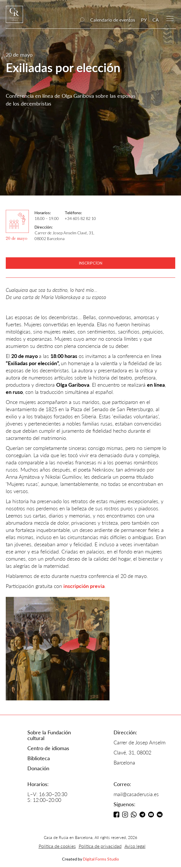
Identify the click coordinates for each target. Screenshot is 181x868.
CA (156, 20)
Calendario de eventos (113, 20)
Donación (38, 768)
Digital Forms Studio (101, 859)
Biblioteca (39, 758)
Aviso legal (135, 846)
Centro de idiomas (48, 748)
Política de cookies (57, 846)
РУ (144, 20)
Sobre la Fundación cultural (49, 735)
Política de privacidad (100, 846)
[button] (170, 18)
